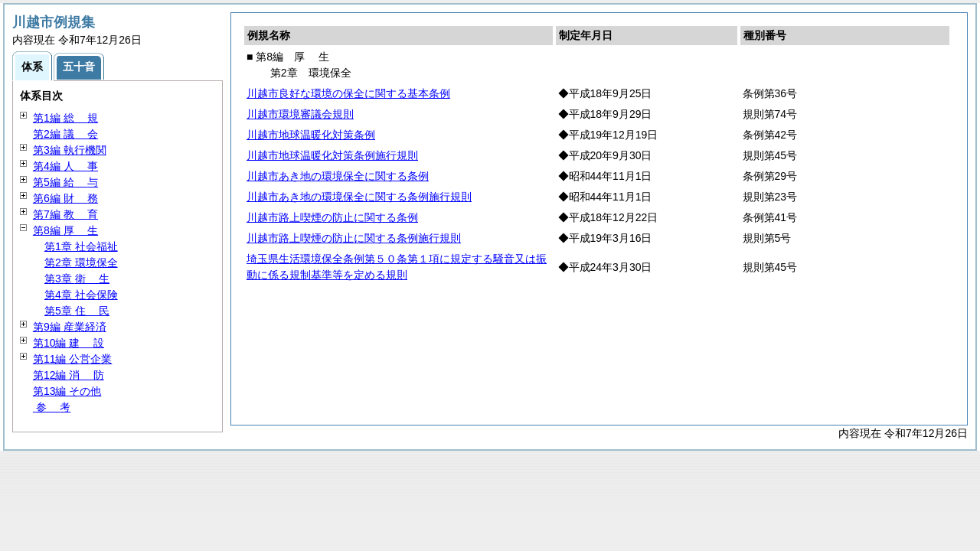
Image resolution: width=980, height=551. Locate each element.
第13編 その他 (67, 391)
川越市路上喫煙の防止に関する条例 (332, 217)
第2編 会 (65, 134)
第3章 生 (77, 279)
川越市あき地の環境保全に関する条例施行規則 (359, 197)
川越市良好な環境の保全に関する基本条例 (348, 93)
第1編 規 (65, 118)
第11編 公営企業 (72, 359)
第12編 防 (69, 375)
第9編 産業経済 (70, 327)
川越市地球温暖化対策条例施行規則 (332, 155)
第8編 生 (65, 230)
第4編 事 (65, 166)
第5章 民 (77, 311)
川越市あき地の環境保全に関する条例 (338, 176)
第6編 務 (65, 198)
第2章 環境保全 (81, 262)
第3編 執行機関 (70, 150)
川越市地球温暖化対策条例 (311, 135)
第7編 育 (65, 214)
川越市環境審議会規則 (300, 114)
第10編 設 (69, 343)
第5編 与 (65, 182)
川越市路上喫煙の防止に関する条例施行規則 (354, 238)
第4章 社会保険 (81, 295)
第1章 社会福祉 (81, 246)
